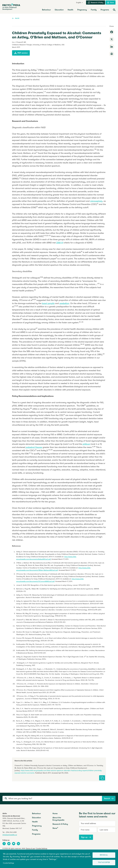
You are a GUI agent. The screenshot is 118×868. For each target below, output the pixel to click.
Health (35, 822)
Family (35, 830)
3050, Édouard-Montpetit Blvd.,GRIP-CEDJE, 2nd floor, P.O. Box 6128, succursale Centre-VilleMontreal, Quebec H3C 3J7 (14, 823)
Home (55, 813)
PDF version (21, 53)
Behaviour (36, 813)
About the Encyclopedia (58, 819)
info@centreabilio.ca (10, 835)
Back (16, 18)
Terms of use (30, 848)
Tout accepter (104, 862)
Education (36, 818)
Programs (36, 834)
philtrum (86, 444)
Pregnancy (37, 826)
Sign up (86, 837)
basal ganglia (48, 303)
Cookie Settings (8, 863)
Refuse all (104, 855)
